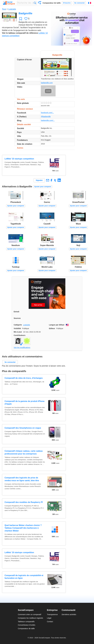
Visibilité (17, 328)
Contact (50, 622)
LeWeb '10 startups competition (19, 159)
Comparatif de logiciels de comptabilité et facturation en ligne (24, 577)
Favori (21, 19)
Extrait (16, 312)
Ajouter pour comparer (43, 187)
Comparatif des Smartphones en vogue (23, 428)
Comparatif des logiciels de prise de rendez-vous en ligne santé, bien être (22, 479)
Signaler (39, 180)
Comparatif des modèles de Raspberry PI (24, 502)
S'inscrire (67, 3)
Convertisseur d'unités (27, 625)
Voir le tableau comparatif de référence (20, 33)
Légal (49, 618)
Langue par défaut (57, 325)
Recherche (35, 3)
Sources (17, 318)
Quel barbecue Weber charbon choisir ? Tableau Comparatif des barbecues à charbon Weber (23, 528)
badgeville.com (47, 83)
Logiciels (12, 9)
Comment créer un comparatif (29, 614)
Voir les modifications (22, 347)
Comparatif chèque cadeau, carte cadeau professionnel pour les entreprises (24, 452)
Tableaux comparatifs (26, 622)
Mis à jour (18, 332)
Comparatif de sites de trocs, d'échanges (24, 378)
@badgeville (46, 116)
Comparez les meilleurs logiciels (30, 618)
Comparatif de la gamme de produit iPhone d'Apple (24, 403)
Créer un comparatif (40, 3)
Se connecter (79, 3)
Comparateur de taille (52, 3)
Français (90, 3)
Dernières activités (69, 614)
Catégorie (18, 325)
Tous (4, 9)
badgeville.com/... (48, 120)
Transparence (52, 614)
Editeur (52, 328)
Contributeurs (20, 335)
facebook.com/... (47, 113)
